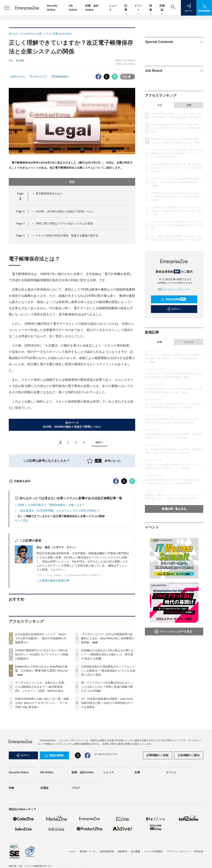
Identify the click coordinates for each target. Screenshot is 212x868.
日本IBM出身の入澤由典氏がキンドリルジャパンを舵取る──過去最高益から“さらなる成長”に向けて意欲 (108, 741)
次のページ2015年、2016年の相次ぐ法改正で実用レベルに (72, 425)
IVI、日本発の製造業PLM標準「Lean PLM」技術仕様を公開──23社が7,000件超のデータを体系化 (108, 773)
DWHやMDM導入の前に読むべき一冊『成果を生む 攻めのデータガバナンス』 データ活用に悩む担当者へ (42, 773)
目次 (100, 182)
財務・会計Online (83, 842)
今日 (160, 105)
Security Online (19, 842)
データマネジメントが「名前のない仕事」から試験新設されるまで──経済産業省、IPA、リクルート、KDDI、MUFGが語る (41, 757)
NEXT (100, 443)
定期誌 (162, 8)
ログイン (173, 309)
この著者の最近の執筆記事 (53, 651)
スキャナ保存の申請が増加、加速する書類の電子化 (67, 236)
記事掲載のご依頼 (158, 825)
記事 (126, 8)
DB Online (47, 842)
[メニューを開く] (7, 8)
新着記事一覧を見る (174, 509)
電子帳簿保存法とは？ (49, 194)
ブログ (76, 858)
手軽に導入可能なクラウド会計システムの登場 (64, 223)
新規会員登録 (173, 299)
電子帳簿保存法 (60, 77)
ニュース (189, 342)
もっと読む (22, 590)
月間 (189, 105)
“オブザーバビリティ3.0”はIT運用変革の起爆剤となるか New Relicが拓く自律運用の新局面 (108, 708)
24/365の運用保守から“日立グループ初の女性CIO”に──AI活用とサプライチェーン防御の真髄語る (42, 724)
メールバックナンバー (174, 289)
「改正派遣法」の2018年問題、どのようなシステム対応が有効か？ (59, 581)
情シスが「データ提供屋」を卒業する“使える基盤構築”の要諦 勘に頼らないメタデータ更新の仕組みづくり (173, 358)
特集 (151, 8)
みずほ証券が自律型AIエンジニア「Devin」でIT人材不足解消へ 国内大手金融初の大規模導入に (42, 708)
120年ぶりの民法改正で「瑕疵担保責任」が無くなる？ (51, 575)
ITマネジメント (38, 77)
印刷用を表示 (20, 551)
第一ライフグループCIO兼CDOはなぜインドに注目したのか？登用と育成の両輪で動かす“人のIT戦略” (107, 757)
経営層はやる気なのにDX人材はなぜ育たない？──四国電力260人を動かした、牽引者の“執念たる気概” (107, 724)
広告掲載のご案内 (189, 825)
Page (20, 211)
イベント (138, 8)
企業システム (18, 77)
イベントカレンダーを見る (173, 632)
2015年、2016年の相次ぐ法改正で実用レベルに (65, 211)
